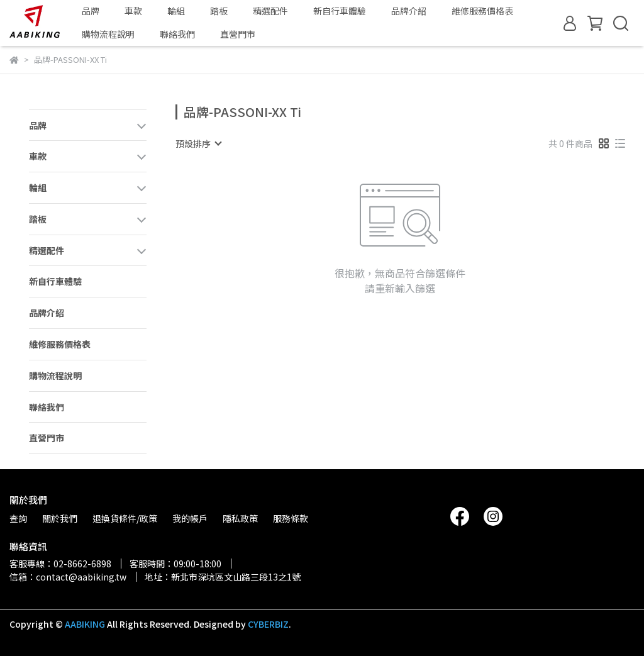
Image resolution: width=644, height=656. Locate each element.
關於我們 (60, 518)
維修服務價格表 (482, 11)
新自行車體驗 (340, 11)
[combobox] (198, 143)
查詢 (18, 518)
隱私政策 (240, 518)
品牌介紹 (409, 11)
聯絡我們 (177, 34)
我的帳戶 (190, 518)
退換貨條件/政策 (125, 518)
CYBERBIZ (268, 624)
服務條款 (291, 518)
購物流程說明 (108, 34)
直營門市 (238, 34)
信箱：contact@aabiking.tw (68, 577)
